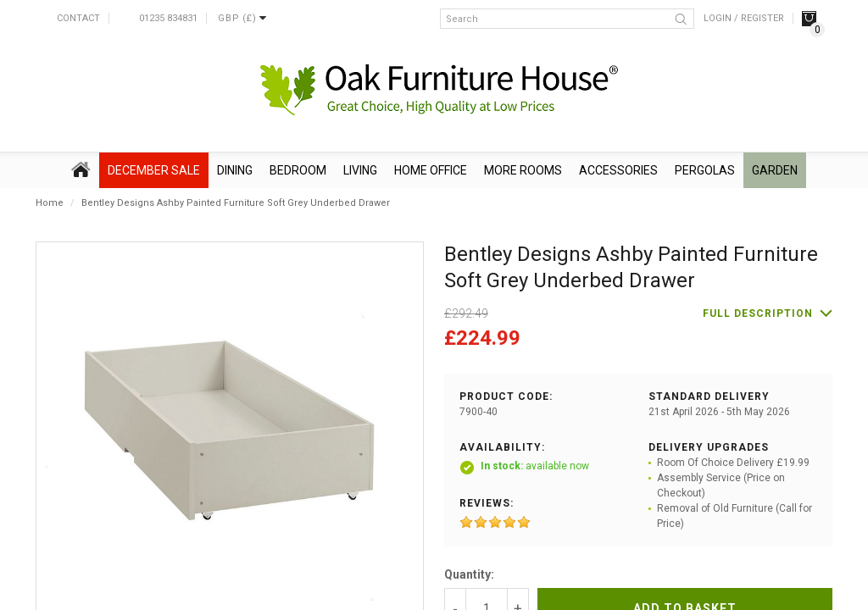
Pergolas (705, 170)
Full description (758, 313)
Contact (78, 18)
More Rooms (523, 170)
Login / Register (744, 18)
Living (360, 170)
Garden (775, 170)
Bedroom (298, 170)
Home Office (431, 170)
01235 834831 (168, 18)
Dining (235, 170)
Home (50, 203)
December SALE (154, 170)
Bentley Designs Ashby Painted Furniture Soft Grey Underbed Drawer (236, 203)
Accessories (618, 170)
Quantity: (469, 574)
